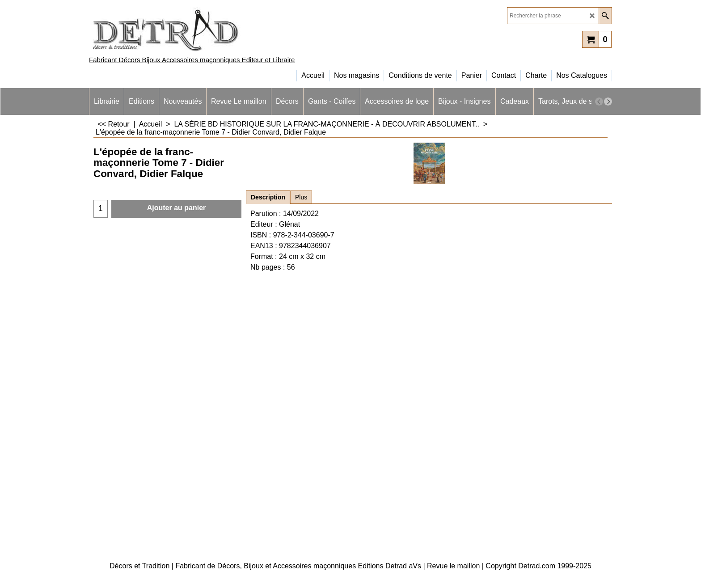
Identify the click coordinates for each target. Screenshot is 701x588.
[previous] (599, 102)
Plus (301, 197)
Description (268, 197)
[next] (608, 102)
